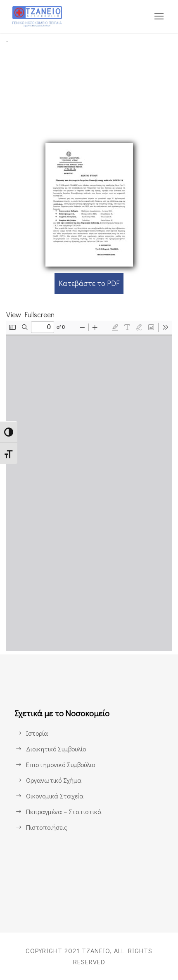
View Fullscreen (32, 314)
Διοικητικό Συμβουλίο (57, 749)
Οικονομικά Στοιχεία (55, 796)
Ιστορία (37, 733)
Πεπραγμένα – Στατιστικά (63, 812)
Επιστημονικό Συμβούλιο (62, 765)
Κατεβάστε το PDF (89, 283)
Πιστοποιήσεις (47, 828)
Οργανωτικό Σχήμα (54, 780)
